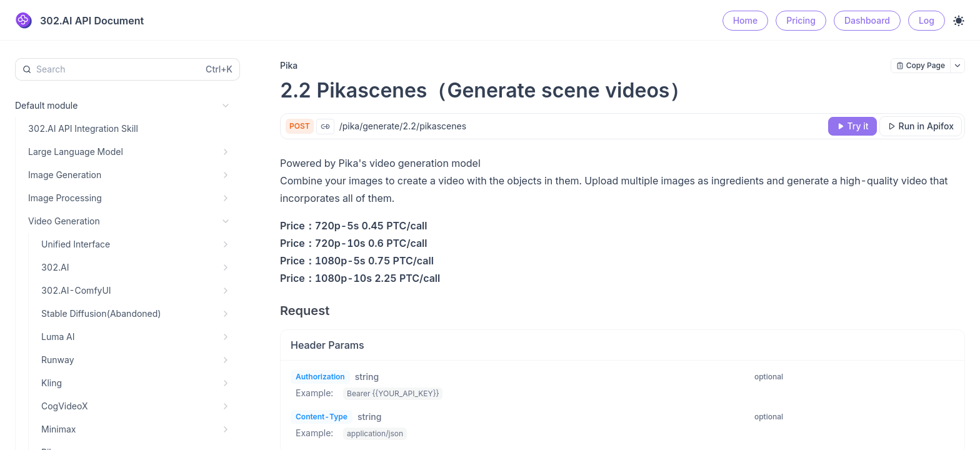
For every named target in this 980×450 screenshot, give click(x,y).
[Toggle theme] (959, 21)
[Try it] (852, 126)
